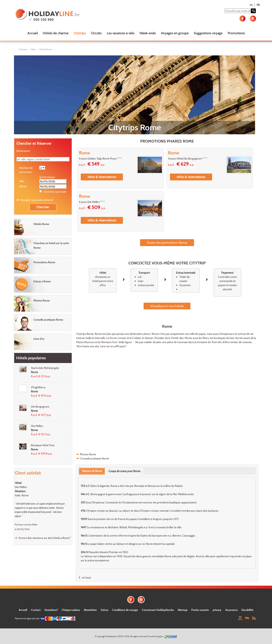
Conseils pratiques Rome (94, 458)
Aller (22, 181)
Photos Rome (88, 454)
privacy (217, 610)
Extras (105, 610)
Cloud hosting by (155, 636)
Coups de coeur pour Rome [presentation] (124, 471)
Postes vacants (200, 610)
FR (258, 5)
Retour (23, 186)
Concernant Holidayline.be (158, 610)
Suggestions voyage (208, 33)
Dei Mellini (21, 487)
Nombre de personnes (26, 170)
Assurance (231, 610)
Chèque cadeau (71, 610)
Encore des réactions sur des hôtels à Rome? (45, 538)
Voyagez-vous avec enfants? (37, 200)
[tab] (92, 471)
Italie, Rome (22, 495)
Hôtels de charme (56, 33)
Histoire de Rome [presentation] (92, 471)
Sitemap (183, 610)
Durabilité (247, 610)
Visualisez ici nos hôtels (167, 306)
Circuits (96, 33)
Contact (36, 610)
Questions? (51, 610)
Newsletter (90, 610)
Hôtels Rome (46, 49)
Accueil (33, 33)
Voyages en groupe (175, 33)
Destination (23, 151)
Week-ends (148, 33)
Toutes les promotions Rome (167, 242)
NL (251, 5)
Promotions (236, 33)
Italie (33, 49)
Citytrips (80, 33)
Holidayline (111, 636)
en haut (86, 577)
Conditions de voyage (125, 610)
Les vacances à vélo (121, 33)
